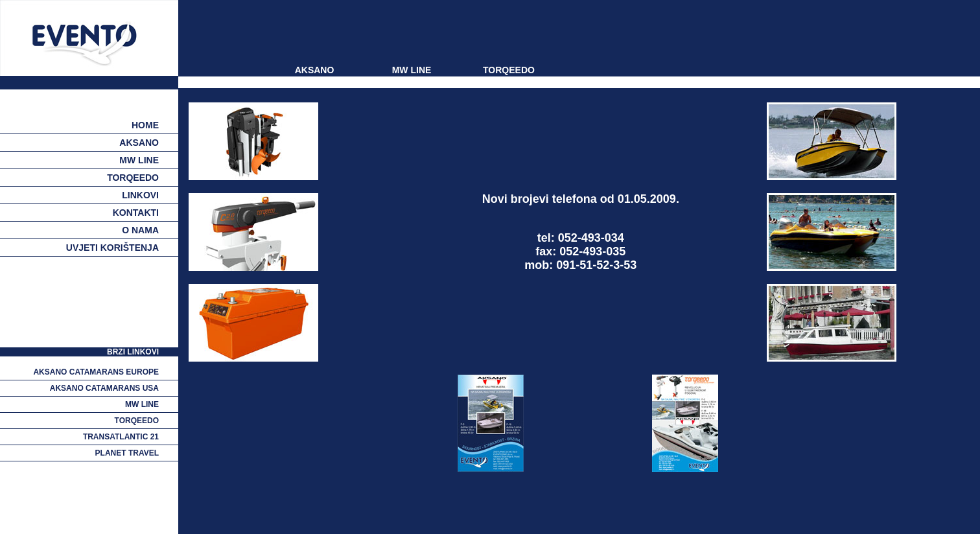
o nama (140, 230)
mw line (139, 160)
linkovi (140, 195)
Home (145, 125)
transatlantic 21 (121, 437)
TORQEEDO (509, 70)
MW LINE (412, 70)
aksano (139, 143)
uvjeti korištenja (112, 248)
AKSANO (315, 70)
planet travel (127, 453)
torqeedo (133, 178)
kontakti (136, 213)
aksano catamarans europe (96, 372)
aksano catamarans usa (104, 388)
